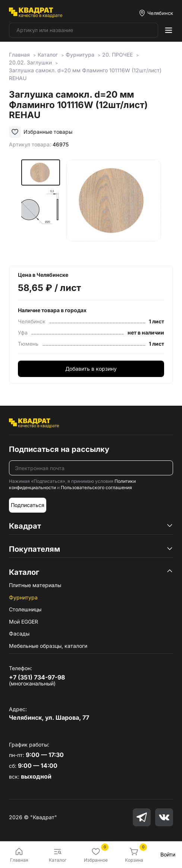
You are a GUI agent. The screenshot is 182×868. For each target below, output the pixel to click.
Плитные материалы (35, 585)
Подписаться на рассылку (59, 449)
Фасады (19, 633)
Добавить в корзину (91, 369)
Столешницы (25, 609)
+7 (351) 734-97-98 (37, 677)
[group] (114, 207)
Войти (168, 854)
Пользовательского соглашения (96, 487)
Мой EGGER (23, 622)
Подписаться (28, 505)
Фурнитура (23, 597)
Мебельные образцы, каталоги (48, 646)
